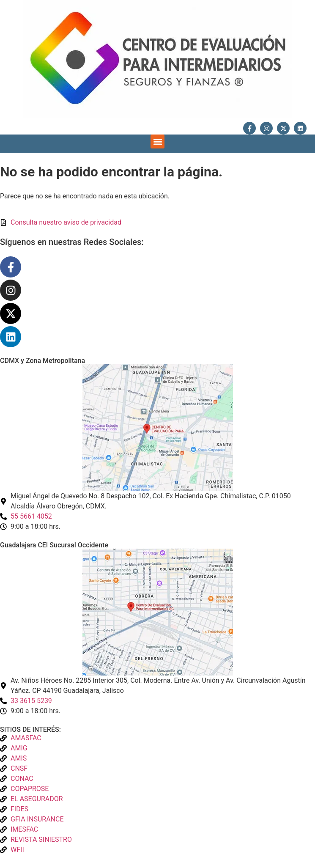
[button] (157, 141)
